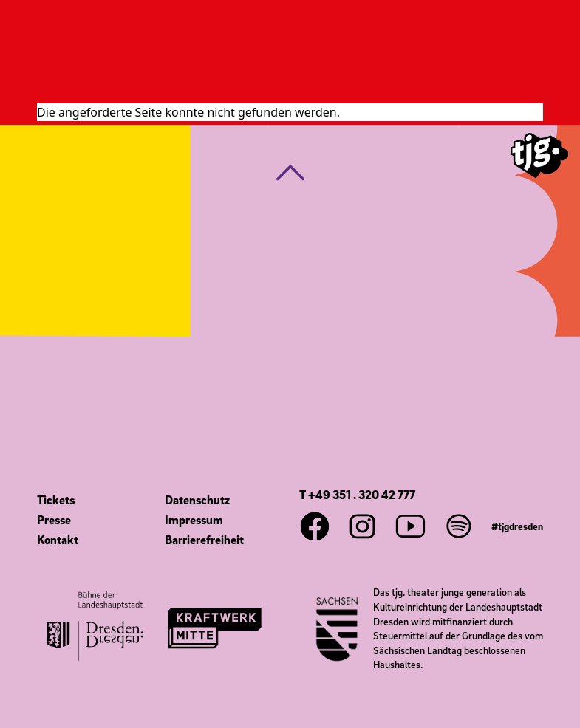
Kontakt (58, 540)
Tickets (56, 500)
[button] (290, 173)
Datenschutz (197, 500)
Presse (54, 520)
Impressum (194, 520)
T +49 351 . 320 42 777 (357, 495)
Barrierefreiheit (204, 540)
